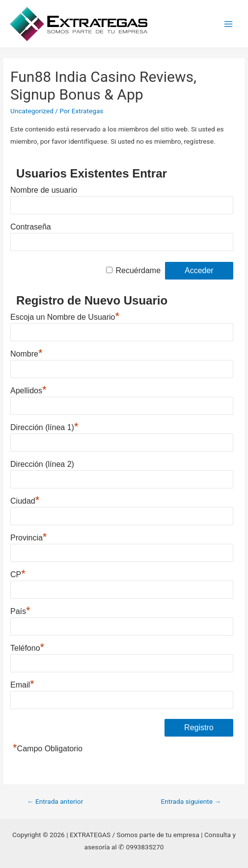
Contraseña (31, 227)
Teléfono (27, 647)
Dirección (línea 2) (42, 464)
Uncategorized (32, 111)
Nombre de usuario (44, 190)
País (20, 610)
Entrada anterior (55, 801)
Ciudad (25, 500)
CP (18, 573)
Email (22, 684)
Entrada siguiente (191, 801)
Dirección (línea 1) (44, 426)
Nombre (26, 353)
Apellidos (28, 389)
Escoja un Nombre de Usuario (65, 316)
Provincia (28, 536)
